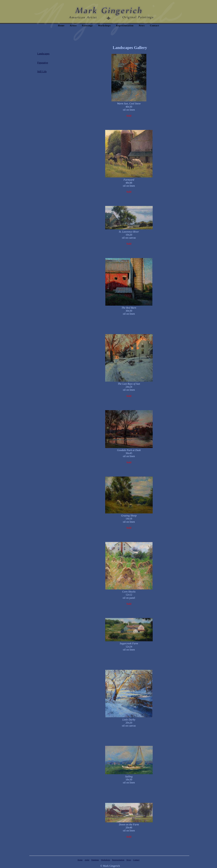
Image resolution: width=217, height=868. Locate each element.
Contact (155, 26)
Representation (125, 26)
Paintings (87, 26)
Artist (73, 26)
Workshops (104, 26)
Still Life (42, 72)
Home (61, 26)
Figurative (43, 63)
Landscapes (43, 54)
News (142, 26)
